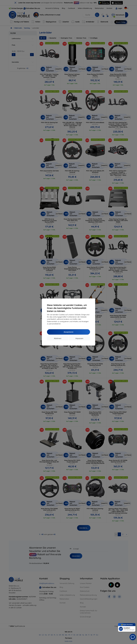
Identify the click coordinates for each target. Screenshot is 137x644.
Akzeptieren (68, 332)
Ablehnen (58, 338)
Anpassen (79, 338)
